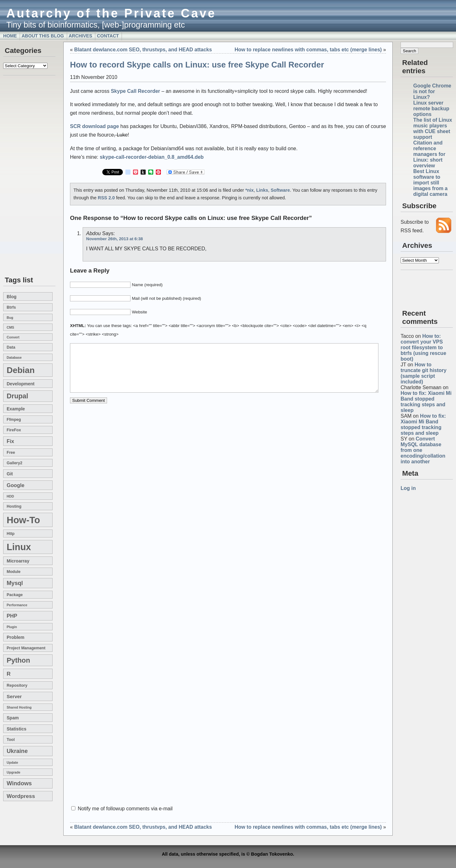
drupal (17, 396)
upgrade (13, 772)
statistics (16, 729)
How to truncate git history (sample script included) (424, 373)
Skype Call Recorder (136, 91)
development (21, 384)
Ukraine (17, 751)
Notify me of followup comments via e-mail (125, 809)
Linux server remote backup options (431, 109)
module (14, 572)
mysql (15, 583)
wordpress (21, 796)
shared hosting (19, 707)
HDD (10, 496)
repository (17, 685)
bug (10, 318)
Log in (408, 488)
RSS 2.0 (106, 198)
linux (19, 547)
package (15, 595)
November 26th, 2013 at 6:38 (114, 239)
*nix (250, 190)
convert (13, 337)
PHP (12, 616)
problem (16, 637)
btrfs (11, 307)
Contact (108, 36)
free (11, 453)
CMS (10, 327)
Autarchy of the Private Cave (111, 13)
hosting (14, 506)
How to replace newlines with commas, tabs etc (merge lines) (308, 50)
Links (262, 190)
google (16, 485)
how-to (23, 520)
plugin (12, 627)
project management (26, 648)
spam (13, 718)
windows (19, 783)
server (14, 696)
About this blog (43, 36)
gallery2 (14, 463)
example (16, 409)
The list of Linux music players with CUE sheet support (433, 129)
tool (11, 740)
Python (18, 660)
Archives (80, 36)
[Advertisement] (22, 176)
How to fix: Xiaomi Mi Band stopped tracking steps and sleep (426, 402)
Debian (21, 370)
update (12, 762)
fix (10, 441)
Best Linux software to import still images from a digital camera (430, 183)
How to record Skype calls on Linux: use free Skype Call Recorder (197, 65)
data (11, 347)
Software (280, 190)
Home (10, 36)
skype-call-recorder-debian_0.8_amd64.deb (152, 157)
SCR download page (95, 126)
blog (12, 297)
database (14, 357)
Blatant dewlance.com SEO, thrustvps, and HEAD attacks (143, 50)
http (11, 534)
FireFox (14, 430)
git (10, 474)
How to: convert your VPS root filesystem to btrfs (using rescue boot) (423, 347)
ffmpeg (14, 420)
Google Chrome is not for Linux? (432, 91)
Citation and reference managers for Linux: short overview (429, 154)
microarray (18, 561)
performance (17, 605)
